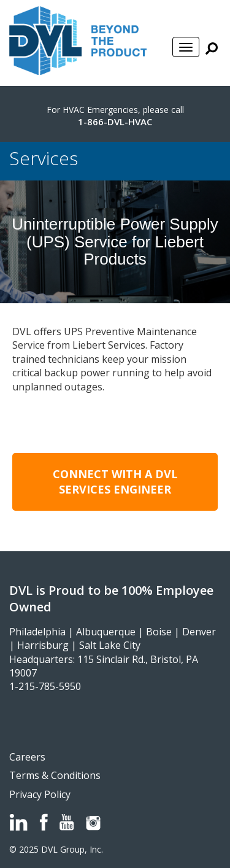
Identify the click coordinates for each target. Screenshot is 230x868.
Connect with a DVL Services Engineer (115, 482)
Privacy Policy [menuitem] (40, 794)
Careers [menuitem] (27, 757)
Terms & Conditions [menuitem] (55, 775)
